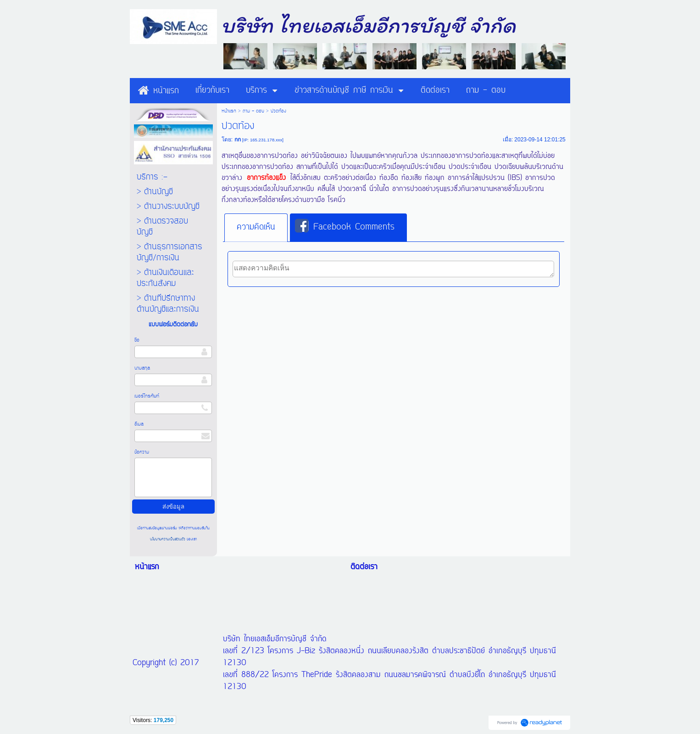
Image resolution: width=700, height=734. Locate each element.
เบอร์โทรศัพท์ (147, 396)
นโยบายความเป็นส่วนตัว (168, 539)
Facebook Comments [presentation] (345, 227)
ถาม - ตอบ (253, 111)
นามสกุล (142, 368)
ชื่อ (137, 340)
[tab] (256, 228)
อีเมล (139, 424)
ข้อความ (142, 452)
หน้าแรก (229, 111)
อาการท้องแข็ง (266, 178)
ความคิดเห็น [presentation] (256, 227)
